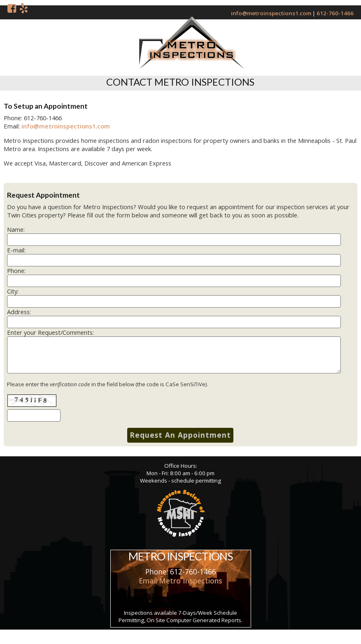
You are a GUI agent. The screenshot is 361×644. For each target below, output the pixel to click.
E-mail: (16, 250)
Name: (16, 229)
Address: (19, 312)
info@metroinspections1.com (271, 13)
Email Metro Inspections (180, 581)
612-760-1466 (335, 13)
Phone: (16, 271)
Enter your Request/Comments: (50, 332)
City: (13, 291)
